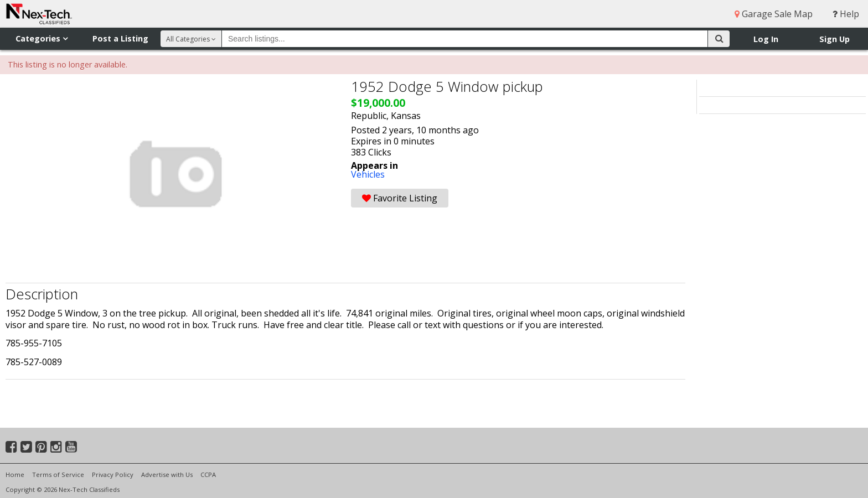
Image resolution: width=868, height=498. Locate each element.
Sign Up (835, 39)
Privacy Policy (113, 474)
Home (15, 474)
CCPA (208, 474)
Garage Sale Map (774, 14)
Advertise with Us (167, 474)
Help (846, 14)
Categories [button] (42, 38)
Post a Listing (120, 38)
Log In (766, 39)
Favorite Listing (400, 198)
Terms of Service (58, 474)
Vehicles (368, 174)
